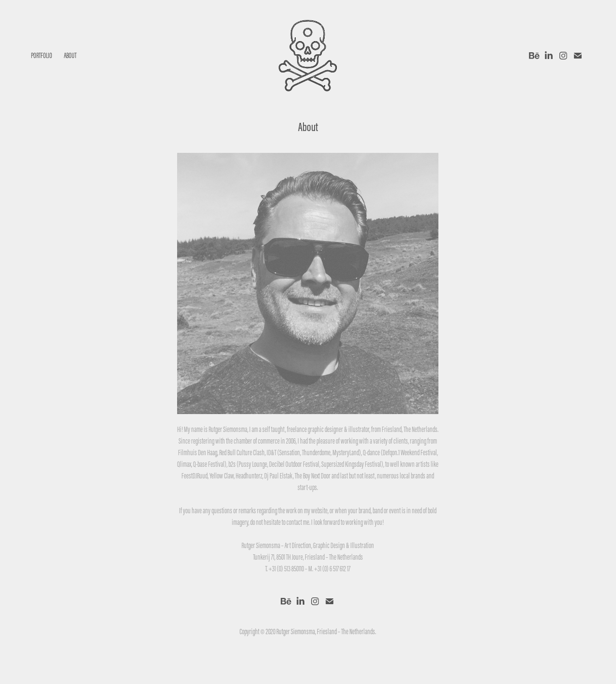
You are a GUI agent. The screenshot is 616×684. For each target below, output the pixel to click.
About (70, 55)
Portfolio (42, 55)
